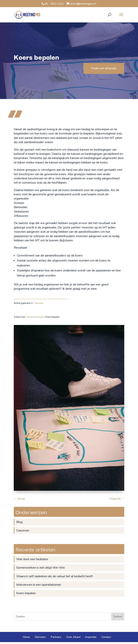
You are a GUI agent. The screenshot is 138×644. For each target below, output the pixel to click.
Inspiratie (91, 637)
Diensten (40, 637)
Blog (19, 522)
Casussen (39, 303)
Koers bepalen (26, 593)
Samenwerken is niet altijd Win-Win (40, 568)
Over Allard (73, 637)
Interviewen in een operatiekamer (39, 585)
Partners (56, 637)
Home (29, 317)
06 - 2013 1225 (54, 4)
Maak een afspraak (104, 68)
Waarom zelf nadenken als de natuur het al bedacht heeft (55, 576)
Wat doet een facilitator (32, 559)
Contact (106, 637)
